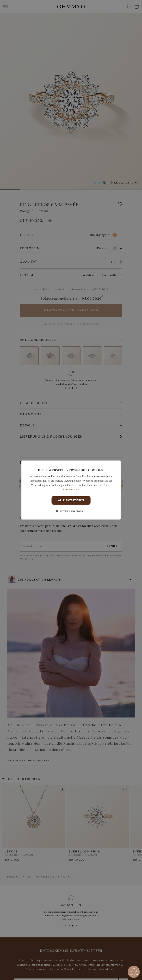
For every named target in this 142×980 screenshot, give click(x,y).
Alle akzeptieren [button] (71, 500)
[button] (71, 511)
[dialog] (71, 490)
